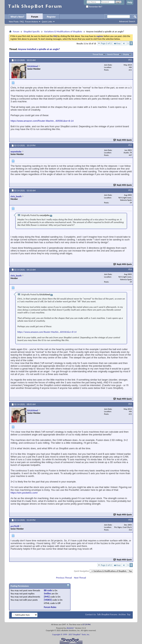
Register (51, 17)
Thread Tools (98, 54)
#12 (130, 145)
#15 (130, 404)
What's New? (17, 17)
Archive (122, 614)
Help (130, 2)
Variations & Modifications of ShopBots (63, 31)
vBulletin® (71, 628)
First (117, 43)
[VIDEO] (48, 600)
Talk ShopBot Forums (107, 614)
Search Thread (113, 54)
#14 (130, 269)
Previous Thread (64, 578)
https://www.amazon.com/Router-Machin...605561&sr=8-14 (42, 121)
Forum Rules (50, 607)
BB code (48, 590)
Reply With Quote (123, 140)
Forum (35, 17)
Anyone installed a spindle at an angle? (39, 49)
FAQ (22, 22)
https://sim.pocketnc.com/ (24, 493)
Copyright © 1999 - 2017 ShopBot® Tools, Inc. (71, 634)
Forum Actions (32, 22)
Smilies (47, 594)
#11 (130, 60)
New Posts (14, 22)
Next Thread (80, 578)
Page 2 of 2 (106, 43)
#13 (130, 190)
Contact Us (91, 614)
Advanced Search (127, 21)
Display (126, 54)
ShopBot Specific (32, 31)
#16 (130, 520)
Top (130, 571)
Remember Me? (94, 7)
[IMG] (47, 597)
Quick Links (47, 22)
